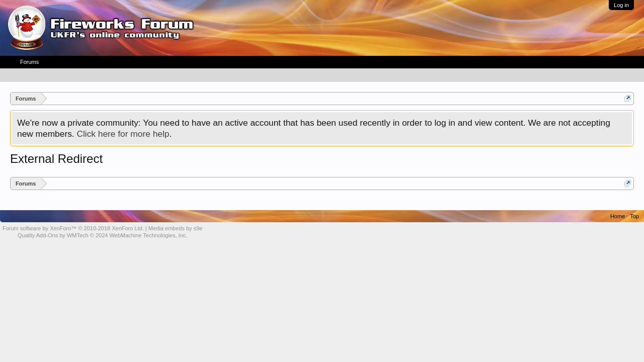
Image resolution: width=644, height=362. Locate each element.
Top (634, 216)
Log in (621, 5)
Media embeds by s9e (176, 228)
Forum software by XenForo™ (73, 228)
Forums (29, 62)
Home (618, 216)
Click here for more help (123, 134)
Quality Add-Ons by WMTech (102, 235)
